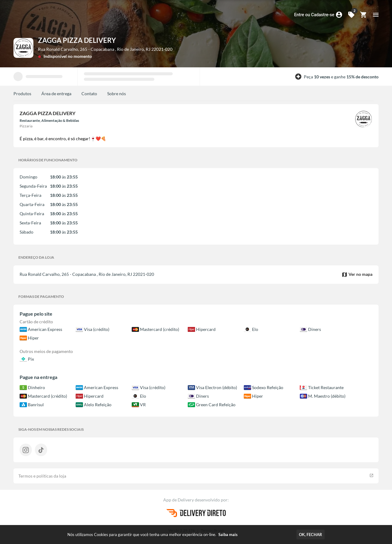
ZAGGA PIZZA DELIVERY (77, 40)
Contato (89, 94)
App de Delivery (179, 500)
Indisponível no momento (68, 56)
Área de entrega (56, 94)
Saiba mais (228, 535)
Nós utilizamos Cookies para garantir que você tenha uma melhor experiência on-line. (153, 535)
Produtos (22, 94)
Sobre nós (117, 94)
